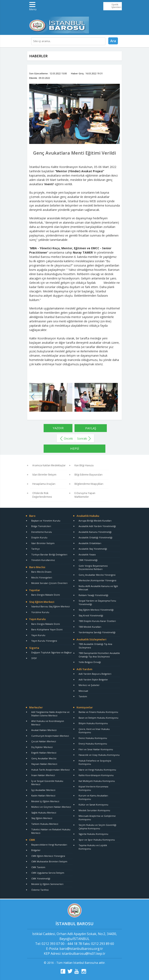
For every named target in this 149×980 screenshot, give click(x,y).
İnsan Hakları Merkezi (43, 775)
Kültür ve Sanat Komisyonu (93, 805)
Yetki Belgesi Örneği (90, 662)
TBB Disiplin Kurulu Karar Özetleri (97, 621)
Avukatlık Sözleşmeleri (91, 639)
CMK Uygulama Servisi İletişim (48, 873)
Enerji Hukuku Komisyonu (93, 744)
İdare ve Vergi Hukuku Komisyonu (97, 770)
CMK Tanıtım (38, 867)
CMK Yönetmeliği (88, 560)
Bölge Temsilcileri (41, 526)
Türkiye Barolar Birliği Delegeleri (49, 554)
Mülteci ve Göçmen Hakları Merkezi (51, 807)
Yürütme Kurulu (40, 612)
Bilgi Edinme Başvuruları (88, 475)
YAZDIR (58, 428)
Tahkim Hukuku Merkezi (45, 824)
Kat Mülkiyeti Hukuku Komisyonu (97, 781)
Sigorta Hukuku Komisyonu (93, 834)
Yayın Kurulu (37, 619)
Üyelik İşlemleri (116, 6)
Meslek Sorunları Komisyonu (94, 810)
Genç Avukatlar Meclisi (44, 758)
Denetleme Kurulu (42, 532)
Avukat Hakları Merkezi (44, 730)
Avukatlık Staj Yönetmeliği (93, 549)
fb (63, 971)
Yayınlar (35, 590)
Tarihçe (36, 549)
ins (84, 971)
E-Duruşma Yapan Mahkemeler (85, 495)
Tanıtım (83, 696)
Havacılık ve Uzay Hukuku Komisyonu (99, 755)
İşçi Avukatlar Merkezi (43, 790)
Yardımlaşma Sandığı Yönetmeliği (97, 632)
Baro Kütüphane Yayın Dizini (47, 629)
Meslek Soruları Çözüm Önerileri (49, 583)
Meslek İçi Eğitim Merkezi (45, 801)
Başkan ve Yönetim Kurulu (46, 521)
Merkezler (36, 707)
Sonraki (82, 438)
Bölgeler (36, 850)
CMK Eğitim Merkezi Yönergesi (48, 856)
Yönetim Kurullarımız (43, 560)
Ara (113, 41)
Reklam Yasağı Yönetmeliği (93, 595)
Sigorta (34, 648)
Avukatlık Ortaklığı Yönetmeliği (95, 537)
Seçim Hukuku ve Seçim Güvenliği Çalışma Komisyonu (97, 827)
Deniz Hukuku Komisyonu (93, 738)
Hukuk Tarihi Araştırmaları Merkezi (51, 770)
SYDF (34, 658)
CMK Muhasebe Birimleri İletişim (49, 861)
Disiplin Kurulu (39, 537)
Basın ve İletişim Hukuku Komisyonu (98, 718)
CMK (32, 840)
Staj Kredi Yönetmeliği (91, 615)
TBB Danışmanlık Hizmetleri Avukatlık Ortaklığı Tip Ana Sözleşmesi (99, 655)
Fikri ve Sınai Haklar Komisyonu (96, 749)
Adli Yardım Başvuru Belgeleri (95, 674)
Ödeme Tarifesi (40, 890)
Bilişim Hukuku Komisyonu (93, 723)
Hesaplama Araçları (44, 484)
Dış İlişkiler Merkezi (42, 747)
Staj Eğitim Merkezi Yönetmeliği (96, 610)
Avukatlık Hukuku (88, 516)
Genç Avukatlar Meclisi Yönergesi (97, 575)
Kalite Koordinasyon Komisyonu (96, 775)
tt (70, 971)
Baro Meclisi (37, 567)
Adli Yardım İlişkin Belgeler (93, 680)
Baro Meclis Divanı (41, 572)
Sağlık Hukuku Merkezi (44, 813)
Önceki (68, 438)
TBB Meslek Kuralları (90, 627)
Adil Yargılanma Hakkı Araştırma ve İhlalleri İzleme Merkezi (50, 714)
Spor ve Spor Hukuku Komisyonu (97, 840)
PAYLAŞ (91, 428)
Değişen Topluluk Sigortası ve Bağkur (52, 652)
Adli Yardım (84, 669)
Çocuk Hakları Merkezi (44, 741)
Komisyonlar (85, 707)
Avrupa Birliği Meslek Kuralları (95, 521)
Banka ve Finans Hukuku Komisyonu (98, 712)
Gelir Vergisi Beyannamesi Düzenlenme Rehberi (93, 568)
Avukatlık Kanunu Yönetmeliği (95, 532)
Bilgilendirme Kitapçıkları (89, 484)
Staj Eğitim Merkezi (42, 602)
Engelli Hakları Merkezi (44, 753)
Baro (32, 516)
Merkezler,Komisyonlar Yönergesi (97, 580)
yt (77, 971)
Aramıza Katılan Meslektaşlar (49, 465)
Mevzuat (83, 691)
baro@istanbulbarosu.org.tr (81, 949)
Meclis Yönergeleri (42, 577)
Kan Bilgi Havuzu (84, 465)
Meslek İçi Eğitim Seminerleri (47, 884)
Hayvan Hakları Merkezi (44, 764)
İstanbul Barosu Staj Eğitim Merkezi (51, 606)
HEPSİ (75, 448)
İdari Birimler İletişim (44, 475)
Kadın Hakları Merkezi (43, 796)
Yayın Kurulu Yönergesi (44, 641)
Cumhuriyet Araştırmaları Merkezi (50, 736)
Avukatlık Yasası (87, 554)
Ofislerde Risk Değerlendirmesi (42, 495)
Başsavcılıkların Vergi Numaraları (49, 845)
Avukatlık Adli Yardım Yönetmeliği (97, 526)
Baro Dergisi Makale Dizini (46, 595)
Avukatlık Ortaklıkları (90, 543)
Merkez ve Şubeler (89, 685)
